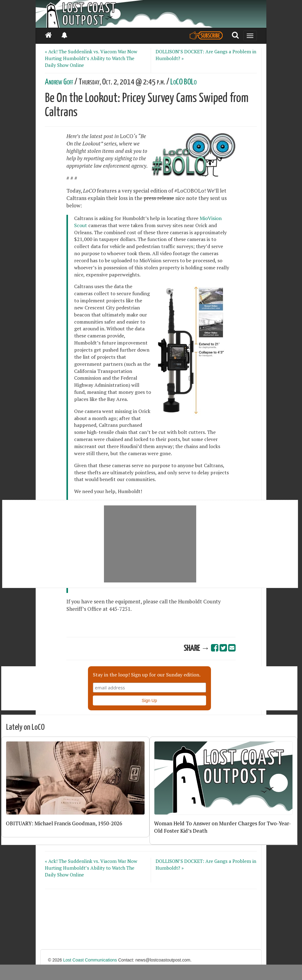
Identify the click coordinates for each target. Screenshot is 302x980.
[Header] (151, 14)
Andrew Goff (59, 82)
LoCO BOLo (183, 82)
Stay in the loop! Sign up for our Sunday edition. (147, 675)
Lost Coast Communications (90, 960)
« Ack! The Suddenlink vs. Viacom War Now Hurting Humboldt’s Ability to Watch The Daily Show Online (91, 58)
